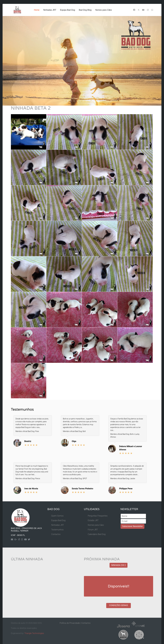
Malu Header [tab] (87, 102)
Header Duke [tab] (99, 102)
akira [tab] (69, 102)
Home (37, 10)
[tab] (102, 101)
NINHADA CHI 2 (118, 565)
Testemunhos (57, 530)
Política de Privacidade (70, 623)
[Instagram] (148, 10)
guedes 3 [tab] (81, 102)
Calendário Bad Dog (97, 534)
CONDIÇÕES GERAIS (119, 605)
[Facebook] (134, 10)
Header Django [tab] (96, 102)
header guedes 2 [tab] (75, 102)
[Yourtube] (26, 539)
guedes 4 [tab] (84, 102)
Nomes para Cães (104, 10)
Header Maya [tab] (93, 102)
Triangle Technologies (34, 633)
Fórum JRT (93, 530)
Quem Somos (57, 516)
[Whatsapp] (152, 10)
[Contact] (13, 539)
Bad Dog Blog (85, 10)
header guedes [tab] (78, 102)
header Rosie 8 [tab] (66, 102)
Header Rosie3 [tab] (90, 102)
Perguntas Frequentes (98, 516)
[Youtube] (143, 10)
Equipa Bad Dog (68, 10)
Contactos (56, 534)
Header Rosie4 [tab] (72, 102)
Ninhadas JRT (50, 10)
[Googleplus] (16, 539)
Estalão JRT (93, 520)
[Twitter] (139, 10)
